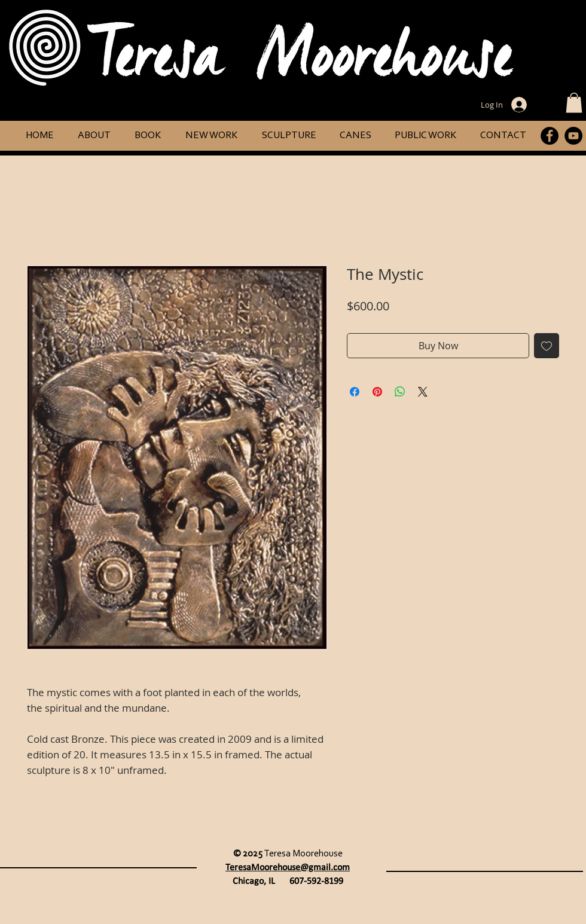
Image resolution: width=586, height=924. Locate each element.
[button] (574, 103)
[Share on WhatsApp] (400, 392)
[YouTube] (573, 136)
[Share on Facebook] (355, 392)
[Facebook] (550, 136)
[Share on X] (423, 392)
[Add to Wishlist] (547, 346)
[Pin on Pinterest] (377, 392)
